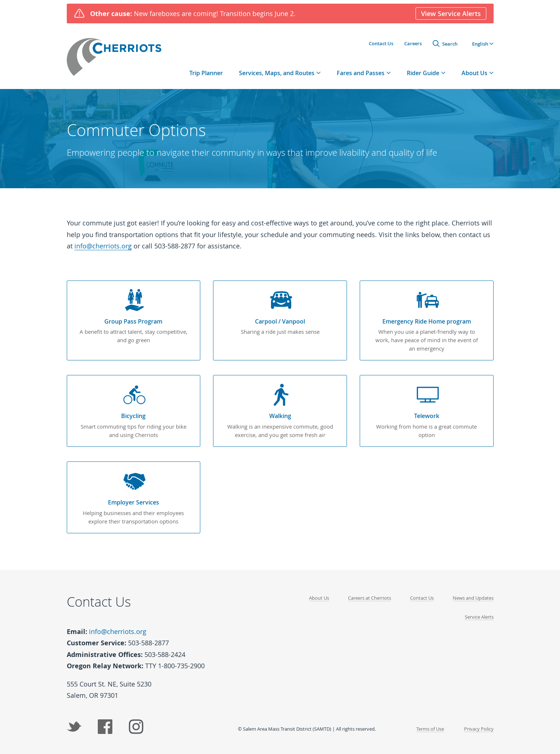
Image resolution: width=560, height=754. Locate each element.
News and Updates (473, 596)
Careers (413, 43)
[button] (483, 44)
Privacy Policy (479, 727)
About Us (319, 596)
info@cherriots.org (103, 246)
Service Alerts (479, 615)
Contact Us (381, 43)
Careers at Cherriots (370, 596)
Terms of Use (430, 727)
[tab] (280, 73)
